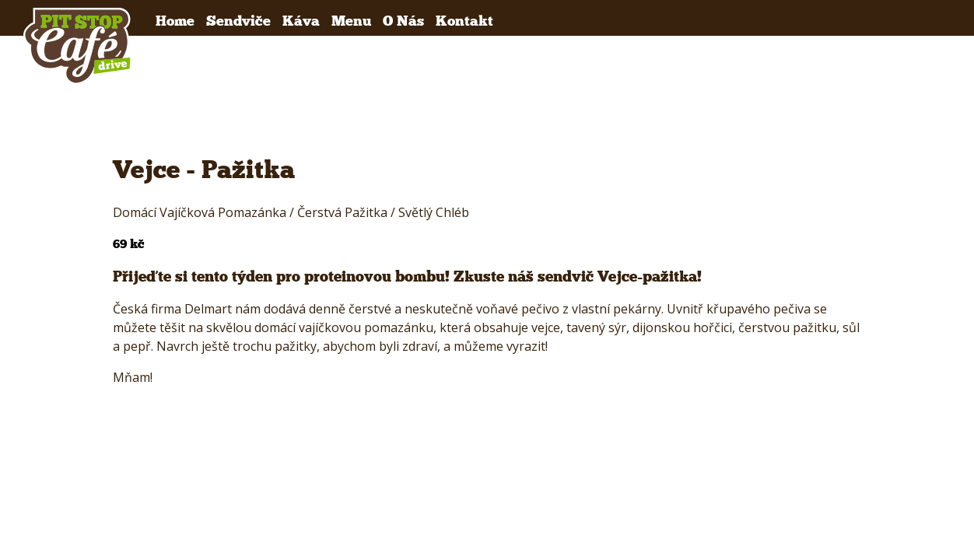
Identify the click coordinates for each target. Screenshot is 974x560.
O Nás (403, 21)
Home (175, 21)
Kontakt (464, 21)
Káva (301, 21)
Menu (351, 21)
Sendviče (238, 21)
